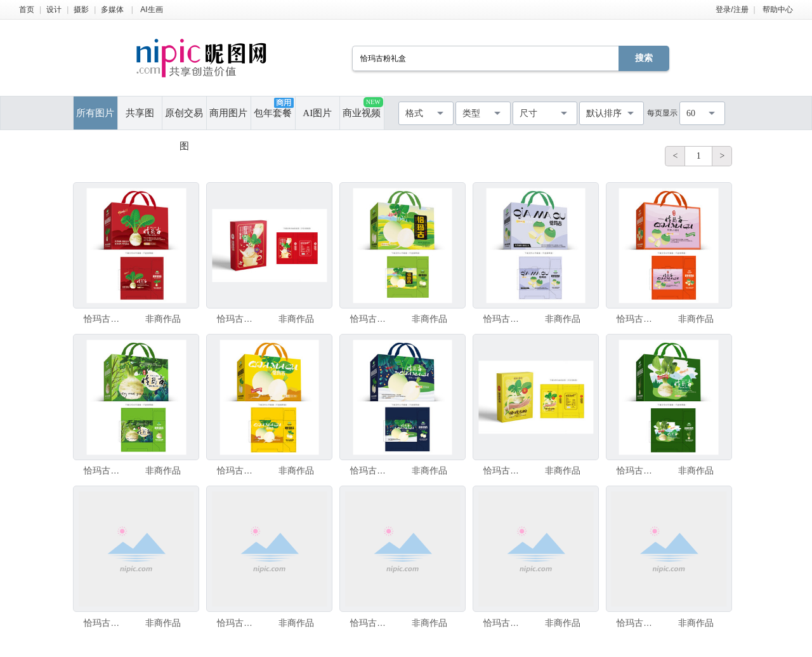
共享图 (140, 113)
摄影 (81, 10)
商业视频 (363, 108)
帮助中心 (778, 10)
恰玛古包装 (105, 319)
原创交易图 (184, 119)
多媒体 (112, 10)
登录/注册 (732, 10)
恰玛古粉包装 (238, 319)
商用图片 (228, 113)
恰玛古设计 (638, 470)
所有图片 (95, 113)
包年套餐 (273, 108)
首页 (27, 10)
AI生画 (151, 10)
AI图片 (317, 113)
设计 (54, 10)
